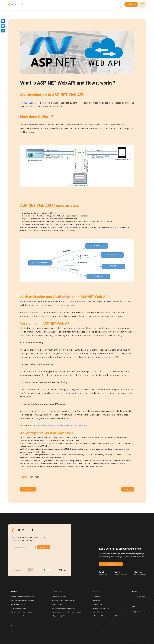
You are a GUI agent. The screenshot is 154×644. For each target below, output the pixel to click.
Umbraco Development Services (22, 600)
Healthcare (96, 597)
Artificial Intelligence (59, 597)
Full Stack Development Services (63, 600)
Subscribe (44, 547)
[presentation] (30, 560)
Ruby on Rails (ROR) (58, 616)
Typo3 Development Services (21, 612)
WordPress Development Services (64, 608)
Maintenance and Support (20, 616)
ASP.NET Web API (29, 103)
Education (96, 600)
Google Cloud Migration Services (22, 597)
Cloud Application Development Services (66, 612)
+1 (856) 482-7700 (139, 597)
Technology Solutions (18, 608)
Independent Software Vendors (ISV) (106, 616)
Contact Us (131, 4)
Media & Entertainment (101, 608)
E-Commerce (97, 604)
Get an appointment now (111, 564)
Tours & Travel (98, 612)
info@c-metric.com (139, 612)
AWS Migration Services (19, 604)
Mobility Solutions (58, 604)
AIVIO (13, 631)
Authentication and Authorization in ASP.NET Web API (60, 426)
